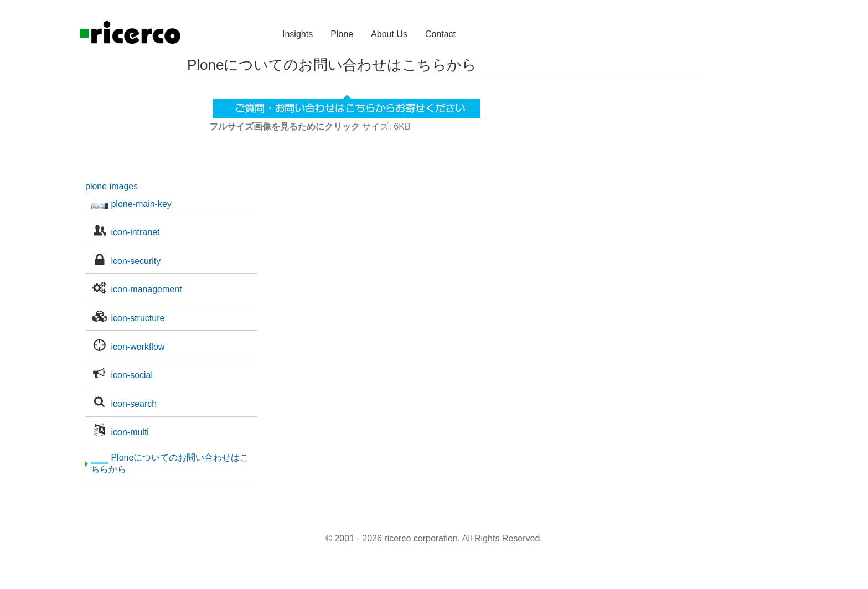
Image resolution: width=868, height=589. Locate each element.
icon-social (122, 375)
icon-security (126, 261)
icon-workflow (128, 347)
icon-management (136, 289)
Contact (440, 34)
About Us (389, 34)
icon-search (124, 404)
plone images (112, 186)
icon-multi (120, 432)
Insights (298, 34)
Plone (342, 34)
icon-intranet (125, 232)
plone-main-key (131, 204)
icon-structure (128, 318)
